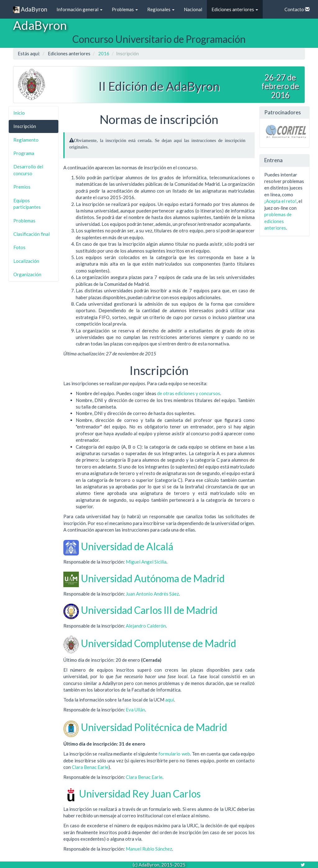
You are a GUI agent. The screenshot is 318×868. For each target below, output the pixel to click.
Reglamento (26, 140)
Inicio (19, 113)
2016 (104, 53)
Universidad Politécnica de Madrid (154, 727)
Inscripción (25, 126)
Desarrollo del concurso (28, 170)
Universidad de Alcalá (127, 546)
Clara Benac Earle (90, 767)
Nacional (193, 9)
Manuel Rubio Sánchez (149, 849)
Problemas (125, 9)
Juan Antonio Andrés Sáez (152, 594)
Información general (79, 9)
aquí (170, 700)
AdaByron (30, 9)
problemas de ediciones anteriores (278, 221)
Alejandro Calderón (146, 626)
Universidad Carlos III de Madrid (149, 610)
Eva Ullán (135, 710)
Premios (22, 187)
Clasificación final (32, 234)
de (160, 393)
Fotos (19, 247)
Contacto (297, 9)
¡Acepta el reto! (280, 201)
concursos (210, 393)
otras (169, 393)
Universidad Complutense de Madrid (158, 643)
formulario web (174, 754)
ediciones (185, 393)
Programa (24, 153)
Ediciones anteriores (235, 9)
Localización (26, 261)
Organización (27, 274)
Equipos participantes (27, 204)
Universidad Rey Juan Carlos (140, 794)
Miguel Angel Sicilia (146, 562)
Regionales (161, 9)
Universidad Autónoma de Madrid (153, 578)
